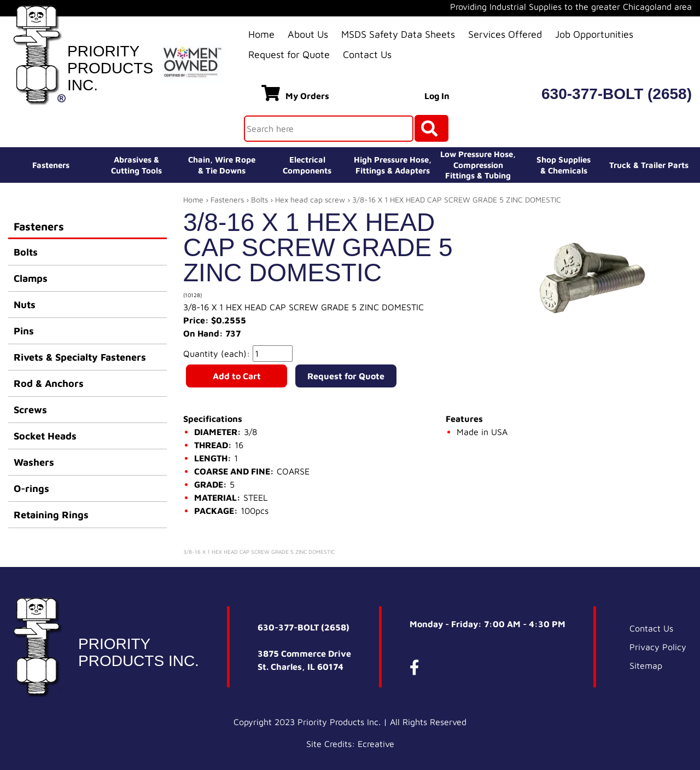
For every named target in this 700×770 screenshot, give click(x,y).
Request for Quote (289, 54)
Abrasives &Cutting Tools (136, 165)
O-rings (31, 488)
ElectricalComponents (307, 165)
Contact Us (367, 54)
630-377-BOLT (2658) (617, 94)
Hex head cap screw (310, 199)
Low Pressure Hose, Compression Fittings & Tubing (478, 165)
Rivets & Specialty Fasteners (80, 357)
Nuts (25, 305)
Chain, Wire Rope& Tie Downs (222, 165)
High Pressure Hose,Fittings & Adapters (393, 165)
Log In (437, 96)
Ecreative (376, 744)
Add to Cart (237, 376)
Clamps (31, 278)
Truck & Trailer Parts (649, 165)
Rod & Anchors (49, 383)
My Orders (295, 93)
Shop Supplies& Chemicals (564, 165)
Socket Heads (45, 436)
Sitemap (646, 665)
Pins (24, 331)
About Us (308, 34)
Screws (30, 410)
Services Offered (505, 34)
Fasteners (51, 165)
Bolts (26, 252)
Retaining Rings (51, 515)
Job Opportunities (594, 34)
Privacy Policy (658, 647)
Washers (34, 462)
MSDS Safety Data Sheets (398, 34)
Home (261, 34)
